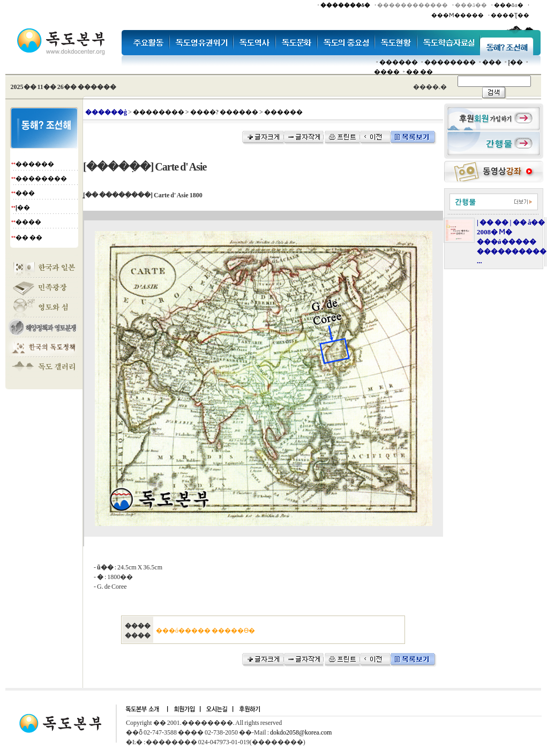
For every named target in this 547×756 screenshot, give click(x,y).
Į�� (515, 62)
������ (399, 62)
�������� (450, 62)
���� (387, 72)
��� (492, 62)
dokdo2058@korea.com (301, 732)
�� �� (419, 72)
